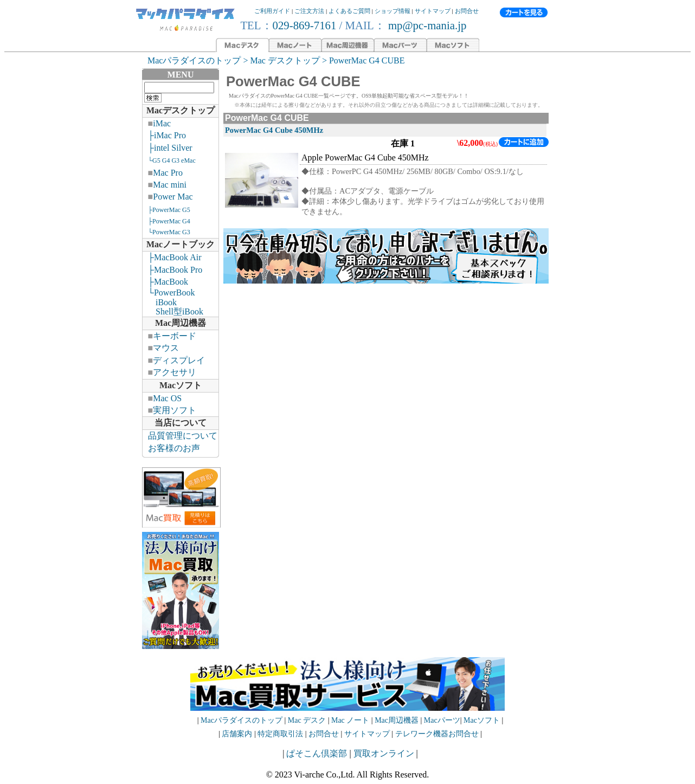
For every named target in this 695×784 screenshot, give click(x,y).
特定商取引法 (281, 734)
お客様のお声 (174, 448)
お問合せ (467, 11)
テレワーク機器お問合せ (437, 734)
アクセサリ (175, 372)
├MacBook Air (175, 257)
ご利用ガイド (272, 11)
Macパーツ (442, 720)
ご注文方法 (309, 11)
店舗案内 (237, 734)
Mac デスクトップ (285, 60)
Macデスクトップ (181, 110)
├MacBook (168, 282)
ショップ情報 (392, 11)
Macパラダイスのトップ (194, 60)
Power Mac (173, 197)
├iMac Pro (167, 135)
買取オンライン (384, 753)
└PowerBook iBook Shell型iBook (173, 302)
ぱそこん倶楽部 (317, 753)
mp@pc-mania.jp (426, 25)
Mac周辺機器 (181, 323)
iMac (162, 123)
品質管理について (183, 436)
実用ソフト (175, 410)
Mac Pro (168, 173)
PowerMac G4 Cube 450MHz (274, 130)
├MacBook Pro (175, 270)
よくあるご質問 (349, 11)
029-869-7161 (305, 25)
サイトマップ (433, 11)
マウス (166, 348)
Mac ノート (350, 720)
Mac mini (170, 185)
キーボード (175, 336)
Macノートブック (181, 244)
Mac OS (167, 398)
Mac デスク (307, 720)
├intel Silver (170, 148)
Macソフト (181, 385)
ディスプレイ (179, 360)
